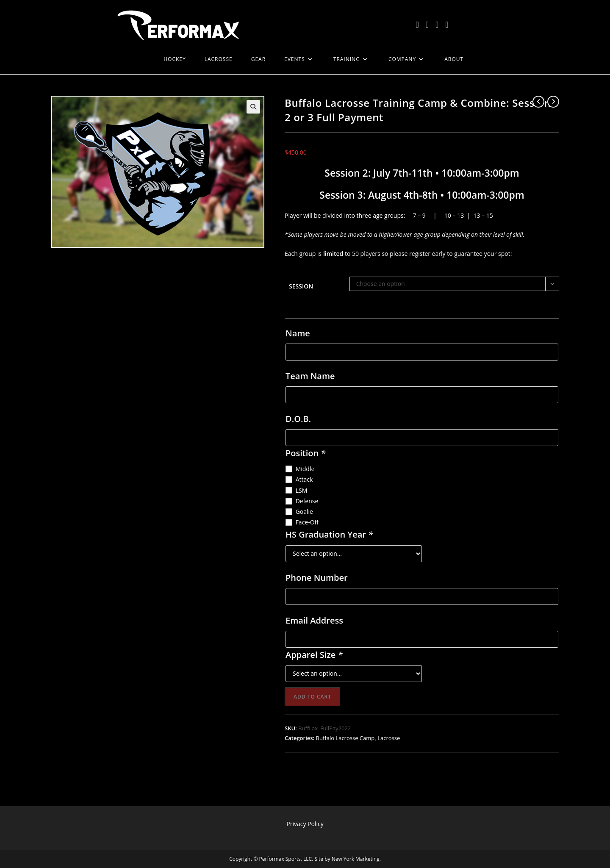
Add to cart (312, 697)
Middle (305, 469)
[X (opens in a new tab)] (417, 25)
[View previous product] (538, 102)
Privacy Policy (305, 824)
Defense (307, 501)
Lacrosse (389, 738)
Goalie (304, 512)
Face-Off (307, 522)
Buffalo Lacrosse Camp (345, 738)
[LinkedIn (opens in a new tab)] (447, 25)
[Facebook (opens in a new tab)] (427, 25)
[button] (253, 107)
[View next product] (553, 102)
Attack (304, 479)
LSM (302, 490)
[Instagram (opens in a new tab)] (437, 25)
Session (301, 286)
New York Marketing (356, 859)
